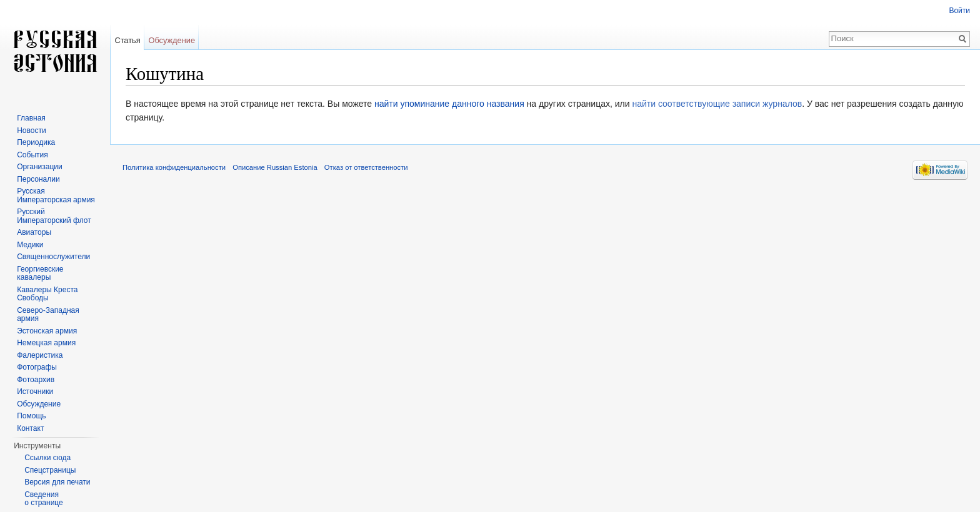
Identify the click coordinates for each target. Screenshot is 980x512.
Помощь (31, 416)
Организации (40, 167)
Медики (30, 245)
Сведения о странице (44, 499)
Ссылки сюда (47, 458)
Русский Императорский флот (54, 216)
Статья (127, 40)
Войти (959, 11)
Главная (31, 118)
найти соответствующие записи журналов (717, 104)
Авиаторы (34, 232)
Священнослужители (53, 257)
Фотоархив (36, 380)
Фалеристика (40, 355)
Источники (35, 391)
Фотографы (37, 367)
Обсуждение (172, 40)
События (32, 155)
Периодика (36, 142)
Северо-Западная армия (48, 315)
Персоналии (38, 179)
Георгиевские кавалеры (40, 273)
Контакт (30, 428)
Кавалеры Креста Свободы (47, 294)
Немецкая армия (46, 343)
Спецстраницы (50, 470)
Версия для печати (57, 482)
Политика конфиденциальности (174, 167)
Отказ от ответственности (366, 167)
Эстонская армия (47, 331)
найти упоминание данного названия (449, 104)
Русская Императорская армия (56, 195)
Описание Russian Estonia (275, 167)
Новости (31, 130)
